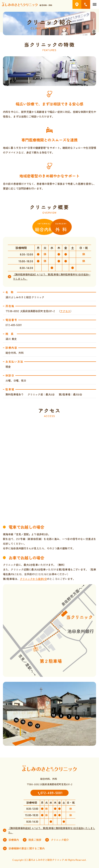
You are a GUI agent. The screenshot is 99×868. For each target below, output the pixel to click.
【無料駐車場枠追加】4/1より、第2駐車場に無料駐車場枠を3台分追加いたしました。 (52, 277)
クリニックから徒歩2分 (33, 579)
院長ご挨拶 (35, 840)
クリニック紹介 (60, 840)
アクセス (65, 311)
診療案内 (14, 840)
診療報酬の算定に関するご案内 (27, 848)
